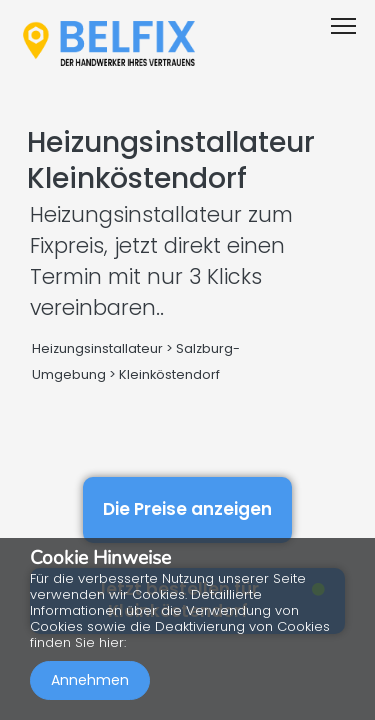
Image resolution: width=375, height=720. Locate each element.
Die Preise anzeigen (187, 509)
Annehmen (90, 680)
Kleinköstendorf (169, 374)
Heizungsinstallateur (97, 348)
